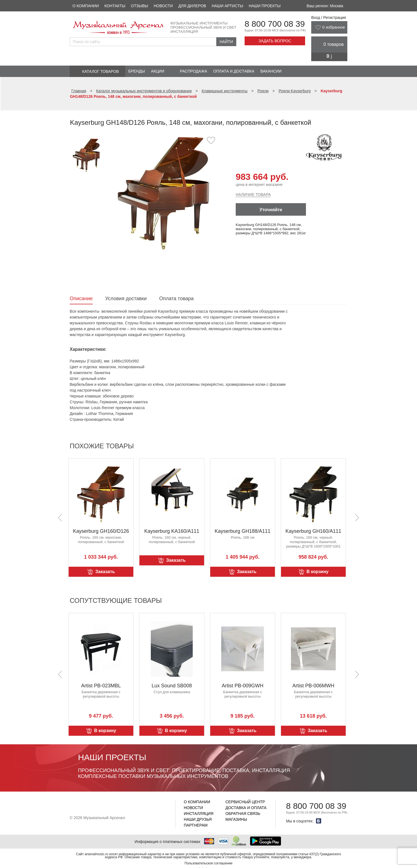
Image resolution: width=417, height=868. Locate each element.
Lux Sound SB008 (173, 686)
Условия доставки (126, 299)
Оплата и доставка (234, 71)
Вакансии (271, 71)
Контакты (115, 6)
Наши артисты (227, 6)
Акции (158, 71)
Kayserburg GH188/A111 (244, 531)
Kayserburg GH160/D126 (102, 531)
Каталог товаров (101, 71)
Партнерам (196, 825)
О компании (86, 6)
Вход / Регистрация (329, 18)
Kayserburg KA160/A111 (173, 531)
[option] (163, 193)
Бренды (137, 71)
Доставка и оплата (246, 808)
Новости (163, 6)
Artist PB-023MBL (102, 686)
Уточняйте (271, 210)
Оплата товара (176, 299)
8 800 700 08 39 (275, 24)
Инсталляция (199, 814)
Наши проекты (265, 6)
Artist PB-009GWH (244, 686)
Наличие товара (253, 195)
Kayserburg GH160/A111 (315, 531)
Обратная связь (243, 814)
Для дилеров (192, 6)
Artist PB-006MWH (315, 686)
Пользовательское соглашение (209, 863)
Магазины (236, 819)
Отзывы (140, 6)
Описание (81, 299)
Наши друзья (198, 819)
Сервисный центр (245, 802)
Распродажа (194, 71)
